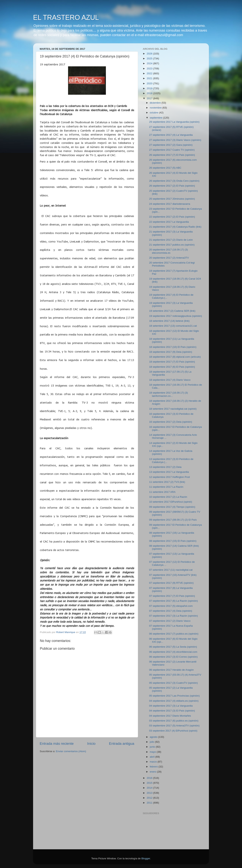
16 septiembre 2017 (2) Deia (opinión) (171, 422)
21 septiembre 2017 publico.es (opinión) (172, 245)
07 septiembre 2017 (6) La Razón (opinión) (173, 601)
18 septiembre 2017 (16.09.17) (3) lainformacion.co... (169, 394)
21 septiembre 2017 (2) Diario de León (171, 240)
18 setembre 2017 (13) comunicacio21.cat (173, 326)
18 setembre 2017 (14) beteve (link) (169, 321)
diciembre (156, 103)
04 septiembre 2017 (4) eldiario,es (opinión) (174, 701)
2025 (150, 59)
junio (153, 747)
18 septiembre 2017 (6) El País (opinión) (172, 367)
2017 (150, 98)
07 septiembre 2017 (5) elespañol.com (171, 606)
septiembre (156, 118)
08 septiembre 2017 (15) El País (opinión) (173, 541)
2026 (150, 54)
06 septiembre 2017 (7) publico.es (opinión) (174, 634)
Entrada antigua (122, 744)
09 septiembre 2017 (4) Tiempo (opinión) (172, 507)
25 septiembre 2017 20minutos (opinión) (172, 199)
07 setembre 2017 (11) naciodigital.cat (171, 570)
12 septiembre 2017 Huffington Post (169, 477)
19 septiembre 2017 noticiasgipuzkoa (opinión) (176, 316)
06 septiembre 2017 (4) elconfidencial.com (173, 652)
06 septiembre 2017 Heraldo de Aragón (171, 670)
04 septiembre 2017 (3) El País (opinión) (172, 711)
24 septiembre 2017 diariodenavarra (170, 204)
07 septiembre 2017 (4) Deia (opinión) (171, 611)
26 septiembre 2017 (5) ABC (165, 168)
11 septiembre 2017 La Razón (166, 487)
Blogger (146, 858)
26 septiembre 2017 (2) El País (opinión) (172, 186)
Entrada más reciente (57, 744)
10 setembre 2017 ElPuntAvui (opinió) (171, 502)
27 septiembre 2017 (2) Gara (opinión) (171, 145)
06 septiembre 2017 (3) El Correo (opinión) (173, 657)
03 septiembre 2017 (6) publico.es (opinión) (174, 721)
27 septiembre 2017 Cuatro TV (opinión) (172, 150)
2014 (150, 788)
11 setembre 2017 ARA (162, 492)
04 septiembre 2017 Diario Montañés (170, 716)
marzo (154, 762)
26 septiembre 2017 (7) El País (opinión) (172, 155)
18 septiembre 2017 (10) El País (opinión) (173, 347)
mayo (153, 752)
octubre (154, 113)
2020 (150, 83)
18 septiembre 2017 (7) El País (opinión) (172, 362)
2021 (150, 78)
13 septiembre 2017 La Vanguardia (169, 472)
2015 (150, 783)
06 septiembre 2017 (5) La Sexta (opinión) (173, 647)
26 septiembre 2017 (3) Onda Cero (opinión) (174, 181)
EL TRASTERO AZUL (66, 17)
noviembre (156, 108)
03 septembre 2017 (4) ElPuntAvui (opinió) (173, 731)
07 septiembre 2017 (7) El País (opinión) (172, 596)
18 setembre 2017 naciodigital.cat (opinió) (173, 409)
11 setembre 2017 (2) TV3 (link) (167, 482)
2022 (150, 73)
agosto (154, 737)
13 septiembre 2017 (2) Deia (165, 467)
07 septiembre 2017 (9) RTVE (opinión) (171, 583)
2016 (150, 778)
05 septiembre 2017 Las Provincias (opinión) (174, 696)
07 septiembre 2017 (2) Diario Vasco (170, 621)
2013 (150, 793)
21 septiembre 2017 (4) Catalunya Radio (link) (175, 227)
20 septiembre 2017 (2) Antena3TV (169, 258)
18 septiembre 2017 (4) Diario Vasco (170, 380)
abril (152, 757)
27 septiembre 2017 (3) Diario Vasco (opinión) (175, 140)
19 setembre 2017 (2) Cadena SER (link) (172, 311)
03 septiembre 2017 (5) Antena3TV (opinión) (174, 726)
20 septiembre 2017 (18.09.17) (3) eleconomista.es (169, 251)
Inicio (91, 744)
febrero (154, 767)
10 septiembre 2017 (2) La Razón (168, 497)
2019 (150, 88)
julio (152, 742)
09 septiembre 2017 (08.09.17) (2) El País (173, 520)
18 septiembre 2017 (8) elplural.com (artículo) (175, 357)
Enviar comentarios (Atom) (71, 751)
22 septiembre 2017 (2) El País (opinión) (172, 217)
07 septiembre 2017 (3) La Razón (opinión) (173, 616)
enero (153, 772)
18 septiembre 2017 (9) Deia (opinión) (171, 352)
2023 (150, 69)
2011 (150, 803)
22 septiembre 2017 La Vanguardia (169, 222)
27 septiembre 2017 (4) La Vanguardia (171, 135)
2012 (150, 798)
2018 (150, 93)
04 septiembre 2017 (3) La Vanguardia (171, 706)
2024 (150, 63)
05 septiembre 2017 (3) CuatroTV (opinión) (173, 683)
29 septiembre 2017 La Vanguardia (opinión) (174, 122)
